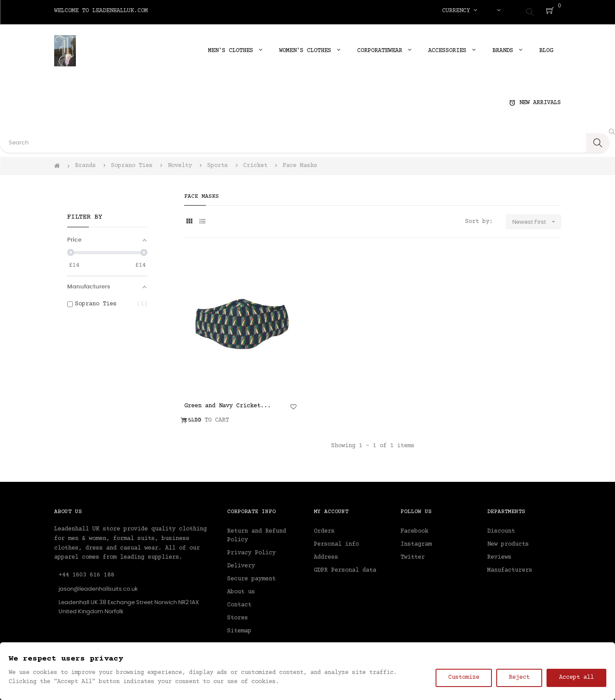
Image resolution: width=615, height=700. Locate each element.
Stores (238, 615)
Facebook (414, 528)
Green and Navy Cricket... (228, 403)
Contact (239, 602)
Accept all (576, 677)
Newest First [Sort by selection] (537, 219)
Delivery (241, 563)
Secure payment (251, 576)
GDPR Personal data (345, 567)
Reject (519, 677)
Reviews (499, 554)
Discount (501, 528)
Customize (464, 677)
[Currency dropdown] (460, 11)
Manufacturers (510, 567)
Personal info (336, 541)
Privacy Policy (251, 550)
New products (508, 541)
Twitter (413, 554)
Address (326, 554)
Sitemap (239, 628)
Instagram (416, 541)
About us (241, 589)
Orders (324, 528)
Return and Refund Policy (257, 533)
